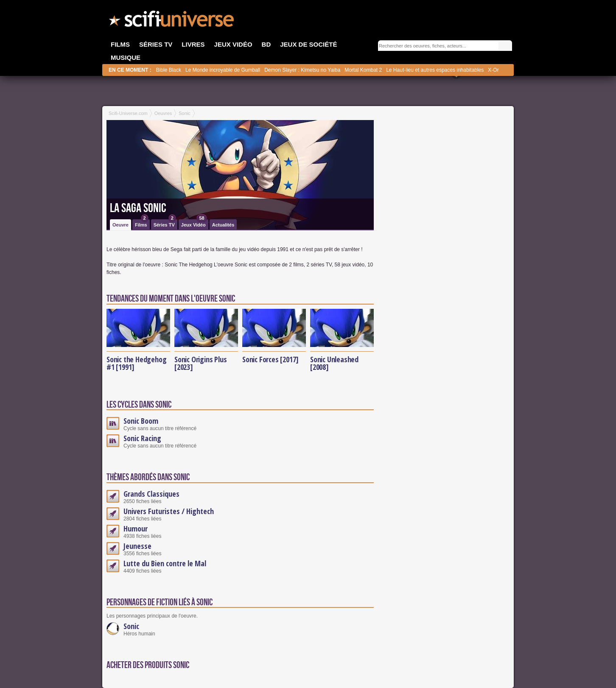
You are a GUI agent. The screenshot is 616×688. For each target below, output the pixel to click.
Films (142, 223)
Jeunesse (137, 546)
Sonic (131, 626)
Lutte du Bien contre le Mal (165, 563)
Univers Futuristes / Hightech (169, 511)
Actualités (223, 225)
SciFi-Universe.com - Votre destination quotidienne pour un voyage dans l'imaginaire (172, 21)
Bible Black (169, 70)
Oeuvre (120, 225)
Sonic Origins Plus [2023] (200, 363)
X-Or (493, 70)
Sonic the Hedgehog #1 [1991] (136, 363)
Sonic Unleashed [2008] (334, 363)
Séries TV (165, 223)
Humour (136, 529)
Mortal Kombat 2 (363, 70)
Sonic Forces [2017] (270, 359)
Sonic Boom (141, 421)
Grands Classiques (151, 494)
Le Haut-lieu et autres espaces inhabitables (435, 70)
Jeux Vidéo (194, 223)
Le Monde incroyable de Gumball (223, 70)
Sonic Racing (142, 438)
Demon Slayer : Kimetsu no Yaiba (302, 70)
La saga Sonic (138, 208)
